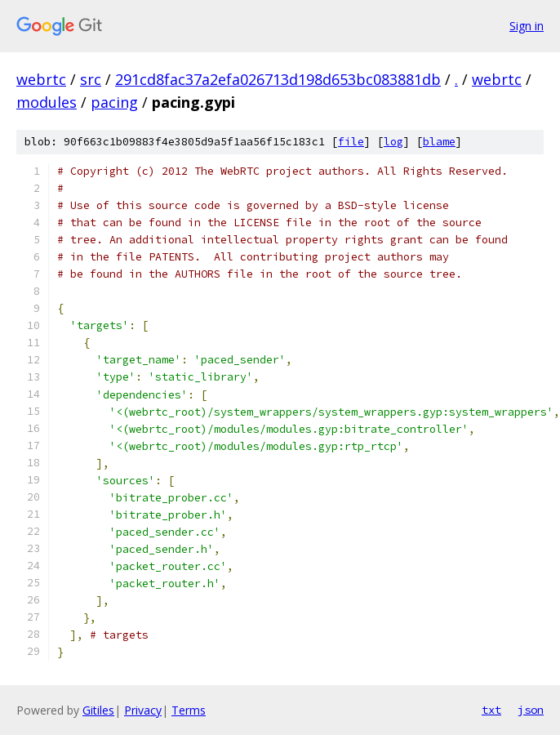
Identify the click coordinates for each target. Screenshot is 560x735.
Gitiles (98, 710)
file (351, 142)
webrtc (41, 79)
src (91, 79)
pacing (114, 102)
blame (439, 142)
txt (491, 710)
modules (47, 102)
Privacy (143, 710)
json (531, 710)
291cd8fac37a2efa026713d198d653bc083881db (278, 79)
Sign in (527, 26)
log (393, 142)
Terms (189, 710)
